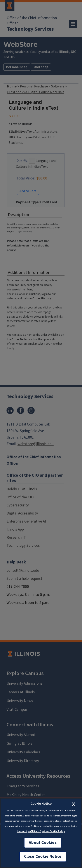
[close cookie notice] (73, 804)
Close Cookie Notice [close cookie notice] (43, 857)
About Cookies (43, 843)
